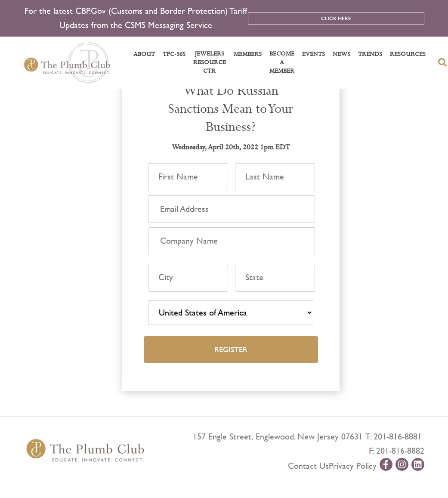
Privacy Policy (353, 466)
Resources (408, 54)
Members (248, 54)
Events (314, 54)
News (341, 54)
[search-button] (442, 62)
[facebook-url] (386, 464)
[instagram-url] (402, 464)
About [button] (144, 54)
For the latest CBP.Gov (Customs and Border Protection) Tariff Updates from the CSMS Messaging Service (136, 18)
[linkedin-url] (418, 464)
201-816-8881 (398, 437)
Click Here (336, 19)
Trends (370, 54)
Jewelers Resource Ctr (210, 62)
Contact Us (308, 466)
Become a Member (282, 62)
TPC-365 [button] (174, 54)
